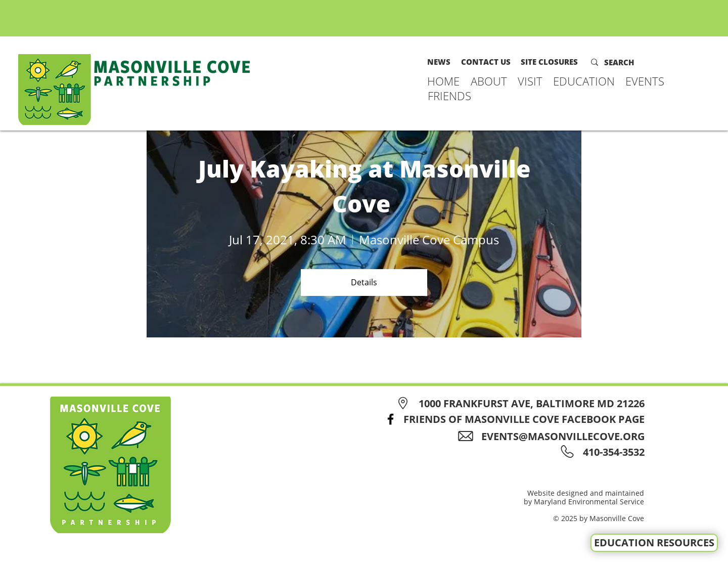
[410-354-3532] (612, 452)
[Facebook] (391, 419)
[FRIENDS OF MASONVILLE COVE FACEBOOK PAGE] (512, 419)
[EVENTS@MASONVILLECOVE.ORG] (555, 436)
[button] (489, 81)
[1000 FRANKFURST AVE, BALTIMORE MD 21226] (519, 403)
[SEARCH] (626, 62)
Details (364, 282)
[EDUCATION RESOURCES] (654, 543)
